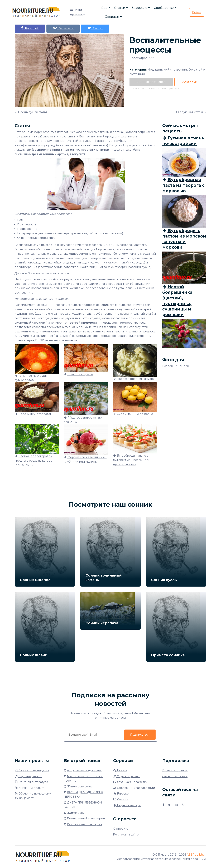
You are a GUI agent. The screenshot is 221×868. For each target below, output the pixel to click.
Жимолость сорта (80, 786)
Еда (104, 8)
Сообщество (164, 8)
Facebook (30, 28)
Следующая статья (189, 112)
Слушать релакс (28, 776)
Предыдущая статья (33, 112)
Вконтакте (63, 28)
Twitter (95, 28)
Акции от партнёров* (151, 82)
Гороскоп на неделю (32, 770)
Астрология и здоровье (84, 770)
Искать (120, 770)
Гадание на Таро (127, 805)
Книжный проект (29, 788)
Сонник (121, 799)
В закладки (189, 82)
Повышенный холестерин (86, 818)
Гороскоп (122, 794)
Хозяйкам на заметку (130, 782)
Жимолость (75, 813)
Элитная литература (31, 782)
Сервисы (112, 17)
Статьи (120, 8)
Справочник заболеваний (134, 788)
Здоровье (140, 8)
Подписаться (140, 735)
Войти (197, 12)
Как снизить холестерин (85, 824)
